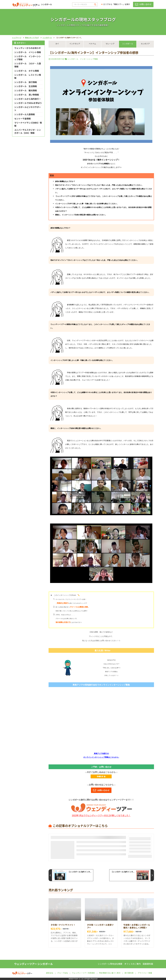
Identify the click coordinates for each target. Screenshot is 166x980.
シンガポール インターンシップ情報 (83, 59)
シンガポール (47, 38)
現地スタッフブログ (32, 38)
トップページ (17, 38)
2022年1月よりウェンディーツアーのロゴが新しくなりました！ (101, 815)
